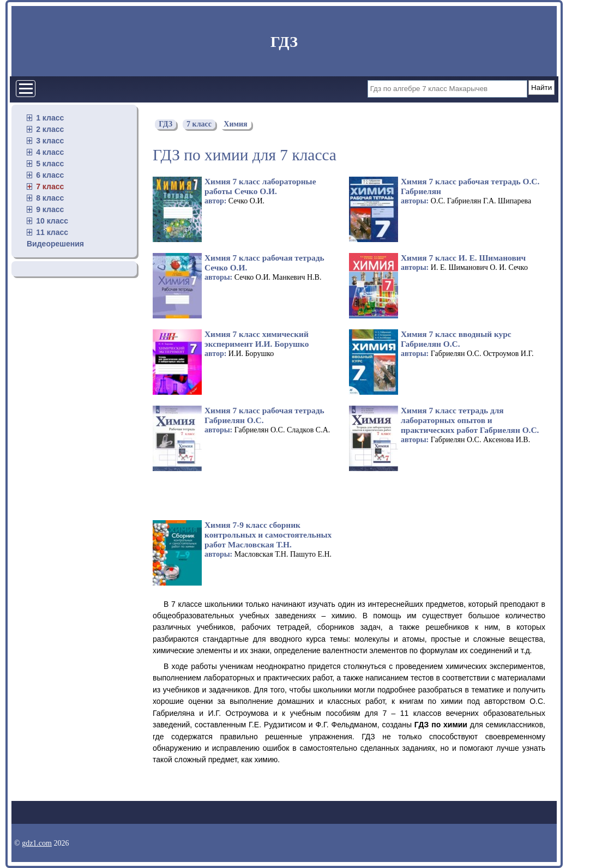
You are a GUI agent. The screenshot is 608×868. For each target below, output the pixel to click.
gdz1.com (37, 843)
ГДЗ (284, 42)
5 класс (50, 164)
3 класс (50, 141)
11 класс (52, 232)
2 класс (50, 129)
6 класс (50, 175)
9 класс (50, 209)
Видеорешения (55, 244)
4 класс (50, 152)
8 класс (50, 198)
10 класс (52, 221)
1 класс (50, 118)
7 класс (50, 186)
